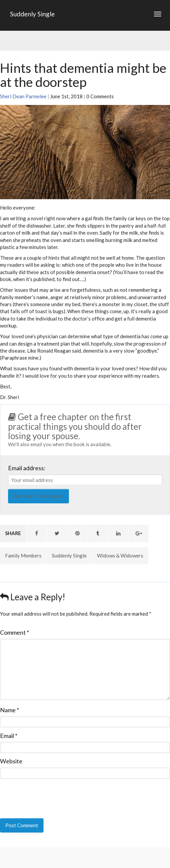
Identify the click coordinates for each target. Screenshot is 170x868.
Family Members (23, 555)
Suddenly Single (32, 14)
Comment (15, 632)
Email (9, 736)
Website (11, 761)
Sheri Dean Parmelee (23, 96)
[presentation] (46, 794)
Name (10, 710)
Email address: (27, 468)
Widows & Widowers (120, 555)
